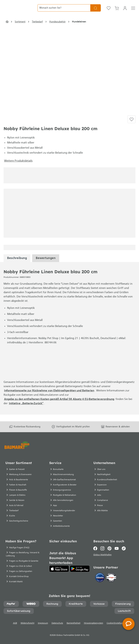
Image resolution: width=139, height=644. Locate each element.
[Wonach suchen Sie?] (64, 11)
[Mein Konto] (125, 11)
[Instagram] (102, 548)
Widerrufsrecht (27, 623)
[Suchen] (96, 11)
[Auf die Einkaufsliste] (132, 126)
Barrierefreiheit (73, 623)
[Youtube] (117, 548)
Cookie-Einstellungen (116, 623)
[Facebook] (96, 548)
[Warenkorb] (117, 11)
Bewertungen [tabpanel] (46, 265)
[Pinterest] (109, 548)
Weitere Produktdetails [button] (18, 168)
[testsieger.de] (111, 578)
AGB (15, 623)
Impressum (43, 623)
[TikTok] (124, 548)
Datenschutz (57, 623)
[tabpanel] (17, 265)
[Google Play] (80, 569)
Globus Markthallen (103, 555)
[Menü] (133, 11)
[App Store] (59, 569)
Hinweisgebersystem (93, 623)
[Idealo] (100, 578)
